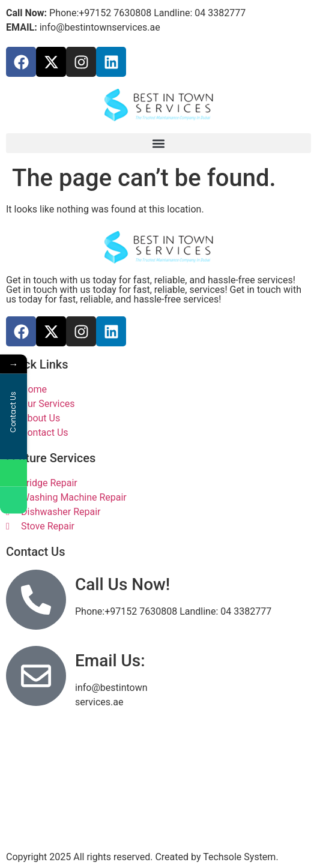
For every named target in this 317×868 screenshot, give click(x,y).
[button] (158, 143)
